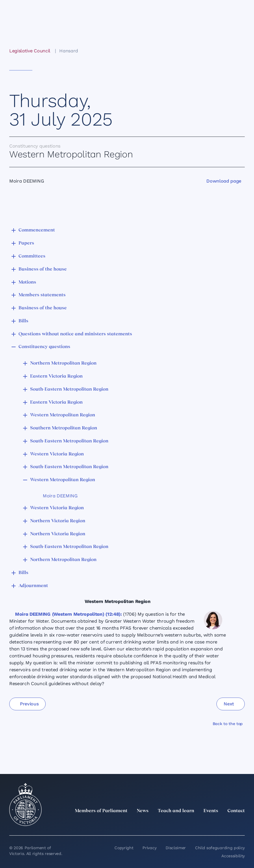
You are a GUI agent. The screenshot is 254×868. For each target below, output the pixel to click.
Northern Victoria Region (58, 521)
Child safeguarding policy (220, 848)
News (143, 811)
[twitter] (178, 824)
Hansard (69, 51)
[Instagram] (203, 824)
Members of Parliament (101, 811)
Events (211, 811)
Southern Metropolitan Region (64, 428)
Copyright (124, 848)
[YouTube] (229, 824)
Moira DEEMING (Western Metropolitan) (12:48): (68, 614)
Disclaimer (176, 848)
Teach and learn (176, 811)
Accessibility (233, 856)
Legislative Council (30, 51)
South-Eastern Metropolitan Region (69, 389)
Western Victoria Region (57, 454)
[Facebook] (216, 824)
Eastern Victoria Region (56, 376)
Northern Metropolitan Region (63, 363)
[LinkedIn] (190, 824)
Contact (236, 811)
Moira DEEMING (60, 496)
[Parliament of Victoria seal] (25, 805)
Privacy (149, 848)
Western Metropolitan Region (63, 415)
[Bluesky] (241, 824)
